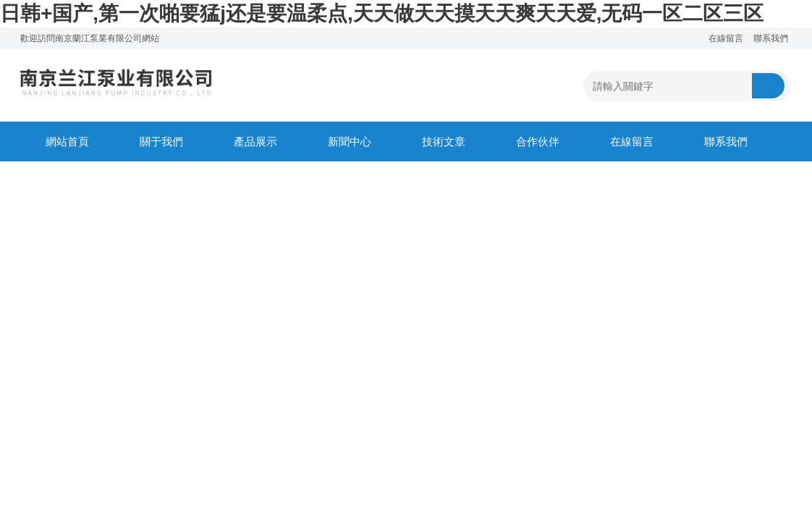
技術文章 (444, 141)
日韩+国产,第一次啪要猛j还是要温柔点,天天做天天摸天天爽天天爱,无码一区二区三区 (382, 13)
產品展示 (255, 141)
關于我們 (161, 141)
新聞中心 (350, 141)
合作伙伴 (538, 141)
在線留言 (726, 38)
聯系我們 (771, 38)
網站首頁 (67, 141)
